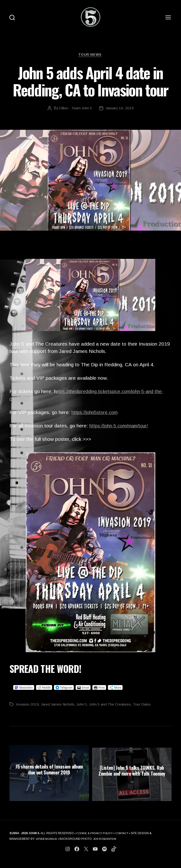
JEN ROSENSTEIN (107, 845)
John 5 (83, 705)
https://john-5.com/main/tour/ (121, 426)
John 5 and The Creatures (112, 705)
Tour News (91, 55)
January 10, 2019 (120, 109)
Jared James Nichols (58, 705)
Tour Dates (145, 705)
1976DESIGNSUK (47, 845)
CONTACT (124, 839)
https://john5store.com (96, 413)
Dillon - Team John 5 (75, 109)
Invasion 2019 (28, 705)
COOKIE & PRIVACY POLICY (95, 839)
